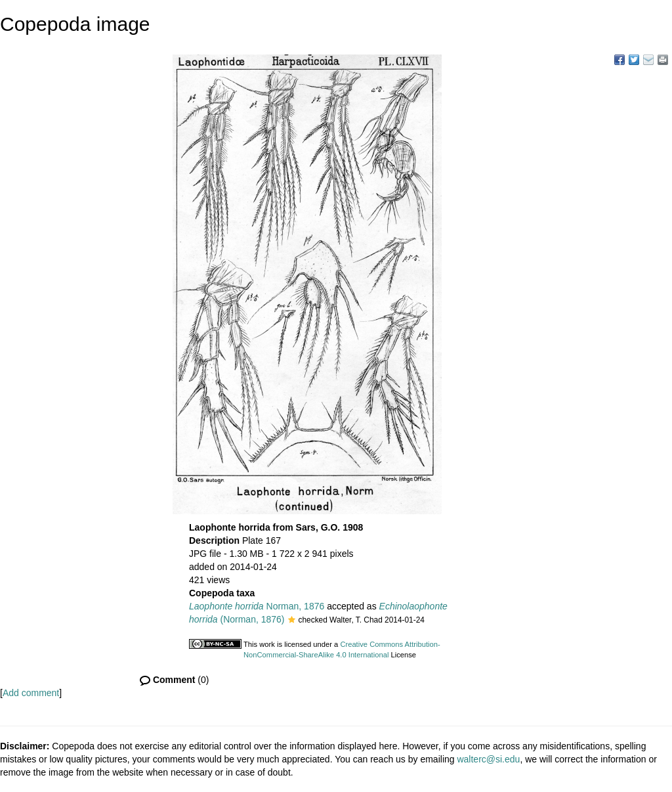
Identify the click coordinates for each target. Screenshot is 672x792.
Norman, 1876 (257, 606)
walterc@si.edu (488, 759)
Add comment (31, 693)
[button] (292, 621)
